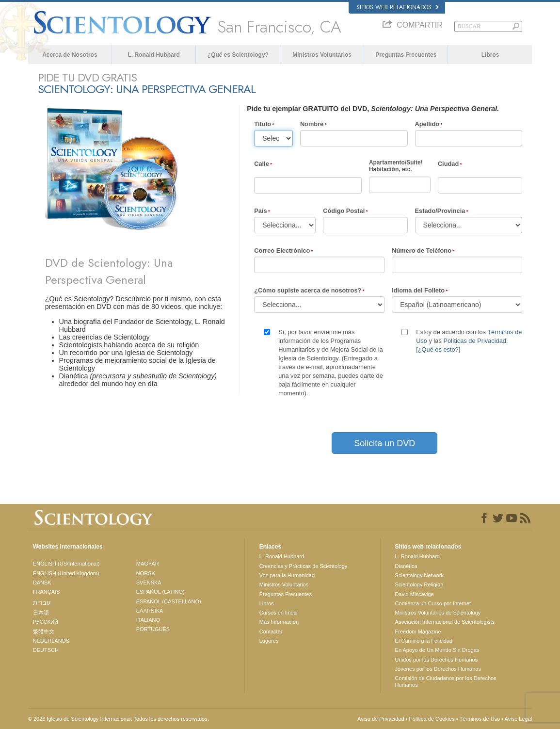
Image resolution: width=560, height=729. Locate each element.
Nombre (312, 124)
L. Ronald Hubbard (153, 55)
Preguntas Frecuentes (406, 55)
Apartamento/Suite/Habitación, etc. (396, 166)
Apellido (427, 124)
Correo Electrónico (282, 251)
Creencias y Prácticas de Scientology (304, 566)
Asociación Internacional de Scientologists (445, 622)
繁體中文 (44, 632)
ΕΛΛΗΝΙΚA (150, 611)
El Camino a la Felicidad (424, 641)
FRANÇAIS (47, 592)
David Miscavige (415, 594)
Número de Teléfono (422, 251)
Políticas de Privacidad (474, 341)
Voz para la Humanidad (287, 575)
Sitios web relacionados (398, 7)
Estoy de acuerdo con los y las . (469, 341)
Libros (490, 55)
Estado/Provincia (440, 211)
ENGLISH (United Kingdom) (66, 573)
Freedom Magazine (418, 632)
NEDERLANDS (51, 641)
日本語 (41, 613)
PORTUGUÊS (153, 629)
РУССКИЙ (46, 622)
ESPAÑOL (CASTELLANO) (169, 601)
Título (263, 124)
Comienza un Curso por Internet (433, 603)
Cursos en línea (278, 613)
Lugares (269, 641)
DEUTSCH (46, 650)
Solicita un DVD (384, 443)
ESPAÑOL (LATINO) (160, 592)
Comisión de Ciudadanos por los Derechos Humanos (446, 681)
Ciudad (448, 164)
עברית (42, 602)
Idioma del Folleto (418, 290)
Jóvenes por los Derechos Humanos (438, 669)
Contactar (271, 632)
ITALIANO (148, 620)
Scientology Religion (419, 584)
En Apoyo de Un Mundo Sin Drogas (437, 650)
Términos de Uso (480, 719)
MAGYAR (148, 564)
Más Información (279, 622)
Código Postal (344, 211)
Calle (262, 164)
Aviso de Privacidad (381, 719)
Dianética (406, 566)
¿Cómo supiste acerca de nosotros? (308, 290)
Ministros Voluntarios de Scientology (438, 613)
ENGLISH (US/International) (66, 564)
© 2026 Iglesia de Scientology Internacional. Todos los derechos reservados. (119, 719)
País (260, 211)
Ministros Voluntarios (322, 55)
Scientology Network (419, 575)
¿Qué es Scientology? (238, 55)
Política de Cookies (432, 719)
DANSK (42, 583)
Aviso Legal (519, 719)
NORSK (146, 573)
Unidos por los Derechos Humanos (437, 660)
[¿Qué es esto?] (438, 349)
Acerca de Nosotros (70, 55)
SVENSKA (149, 583)
